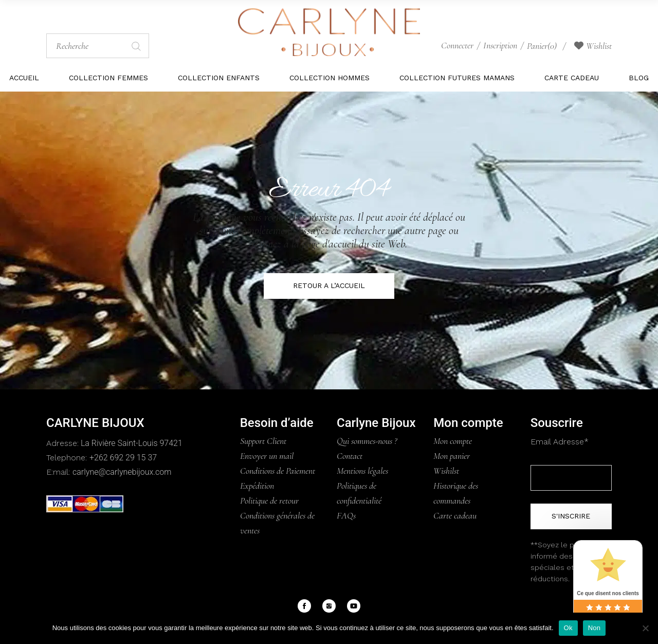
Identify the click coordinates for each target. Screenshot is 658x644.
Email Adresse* (560, 442)
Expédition (257, 486)
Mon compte (453, 441)
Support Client (263, 441)
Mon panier (452, 456)
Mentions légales (362, 471)
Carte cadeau (455, 515)
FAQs (346, 515)
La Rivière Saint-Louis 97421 (131, 443)
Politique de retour (269, 500)
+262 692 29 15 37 (123, 458)
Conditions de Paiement (278, 471)
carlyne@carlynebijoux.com (122, 472)
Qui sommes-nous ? (367, 441)
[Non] (645, 628)
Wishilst (446, 471)
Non (595, 628)
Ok (568, 628)
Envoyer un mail (267, 456)
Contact (350, 456)
